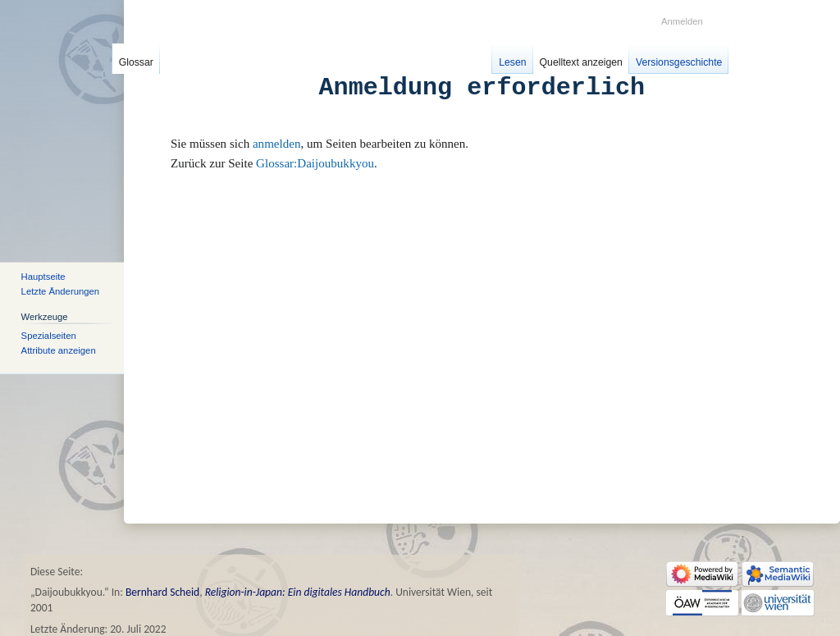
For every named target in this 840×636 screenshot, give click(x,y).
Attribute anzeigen (59, 350)
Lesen (512, 62)
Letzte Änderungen (60, 291)
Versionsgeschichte (679, 62)
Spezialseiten (49, 335)
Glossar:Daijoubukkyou (315, 163)
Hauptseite (43, 276)
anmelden (277, 144)
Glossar (136, 62)
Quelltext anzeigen (581, 62)
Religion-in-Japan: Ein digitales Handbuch (298, 592)
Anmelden (682, 21)
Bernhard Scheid (162, 592)
